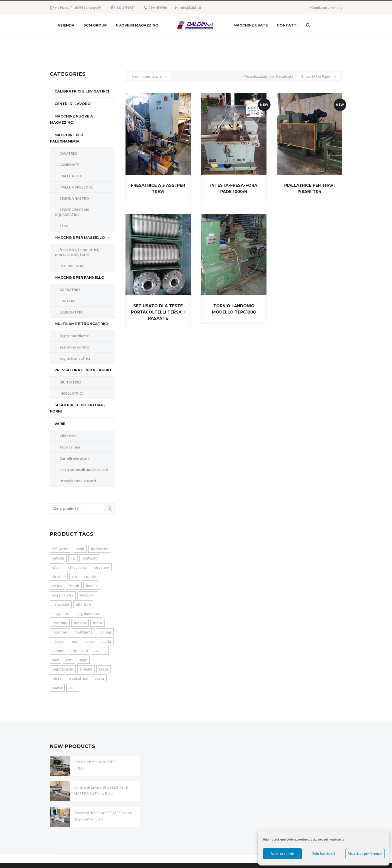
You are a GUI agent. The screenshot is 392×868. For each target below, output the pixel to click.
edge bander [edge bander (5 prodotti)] (63, 595)
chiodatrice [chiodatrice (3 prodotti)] (78, 567)
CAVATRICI (68, 153)
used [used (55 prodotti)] (73, 687)
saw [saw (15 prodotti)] (55, 660)
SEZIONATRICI (71, 312)
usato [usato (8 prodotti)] (57, 687)
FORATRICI (68, 301)
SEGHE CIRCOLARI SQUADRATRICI (72, 212)
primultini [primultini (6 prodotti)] (79, 650)
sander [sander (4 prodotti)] (100, 650)
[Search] (308, 25)
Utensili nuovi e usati (78, 481)
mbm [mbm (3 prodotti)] (97, 623)
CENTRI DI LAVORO (73, 104)
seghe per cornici (74, 347)
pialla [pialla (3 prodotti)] (106, 641)
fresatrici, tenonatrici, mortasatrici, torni (77, 252)
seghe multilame (74, 336)
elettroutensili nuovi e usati (84, 469)
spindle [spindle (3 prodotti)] (86, 669)
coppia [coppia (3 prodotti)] (90, 576)
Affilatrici (68, 436)
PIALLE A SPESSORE (76, 187)
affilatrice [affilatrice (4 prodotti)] (60, 549)
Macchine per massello (80, 237)
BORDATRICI (70, 289)
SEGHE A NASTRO (74, 198)
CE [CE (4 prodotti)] (73, 558)
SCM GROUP (95, 25)
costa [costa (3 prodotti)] (57, 586)
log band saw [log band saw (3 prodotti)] (88, 613)
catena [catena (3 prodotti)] (58, 558)
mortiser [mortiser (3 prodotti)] (60, 632)
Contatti (287, 25)
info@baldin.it (191, 7)
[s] (82, 508)
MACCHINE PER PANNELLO (79, 277)
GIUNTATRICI (70, 382)
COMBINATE (69, 164)
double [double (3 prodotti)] (92, 586)
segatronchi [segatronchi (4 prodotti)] (63, 669)
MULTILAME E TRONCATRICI (81, 324)
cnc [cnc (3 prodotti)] (75, 576)
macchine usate (251, 25)
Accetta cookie (282, 854)
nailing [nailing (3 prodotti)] (105, 632)
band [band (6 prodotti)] (80, 549)
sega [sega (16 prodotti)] (83, 660)
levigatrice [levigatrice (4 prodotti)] (61, 613)
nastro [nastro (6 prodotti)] (58, 641)
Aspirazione (70, 447)
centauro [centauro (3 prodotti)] (90, 558)
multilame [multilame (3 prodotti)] (83, 632)
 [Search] (110, 509)
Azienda (66, 25)
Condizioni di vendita (327, 7)
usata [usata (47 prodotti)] (99, 678)
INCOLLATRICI (71, 393)
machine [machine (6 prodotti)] (60, 623)
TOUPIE (66, 226)
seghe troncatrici (75, 358)
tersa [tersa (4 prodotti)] (103, 669)
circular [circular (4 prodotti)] (59, 576)
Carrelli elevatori (74, 458)
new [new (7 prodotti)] (74, 641)
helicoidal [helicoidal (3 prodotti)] (61, 604)
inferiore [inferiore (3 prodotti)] (83, 604)
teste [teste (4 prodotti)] (57, 678)
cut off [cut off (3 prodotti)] (74, 586)
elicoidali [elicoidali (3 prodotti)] (88, 595)
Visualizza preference (365, 854)
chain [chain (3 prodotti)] (57, 567)
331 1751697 (126, 7)
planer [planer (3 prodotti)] (58, 650)
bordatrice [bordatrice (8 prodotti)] (100, 549)
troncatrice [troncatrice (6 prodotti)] (78, 678)
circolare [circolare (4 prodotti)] (102, 567)
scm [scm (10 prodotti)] (69, 660)
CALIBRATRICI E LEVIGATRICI (82, 91)
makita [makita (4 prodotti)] (80, 623)
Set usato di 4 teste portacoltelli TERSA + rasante (158, 312)
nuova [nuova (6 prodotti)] (89, 641)
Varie (60, 424)
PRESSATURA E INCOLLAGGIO (83, 370)
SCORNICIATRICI (73, 266)
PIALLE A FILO (71, 176)
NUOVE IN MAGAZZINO (137, 25)
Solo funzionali (324, 854)
